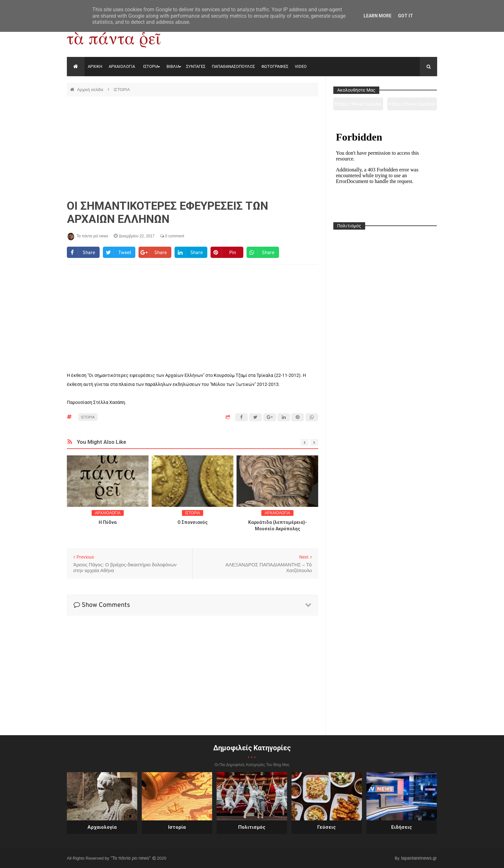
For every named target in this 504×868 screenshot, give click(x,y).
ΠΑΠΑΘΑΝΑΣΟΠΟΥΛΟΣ (233, 66)
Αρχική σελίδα (91, 90)
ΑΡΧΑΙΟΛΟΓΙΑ (122, 66)
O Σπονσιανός (193, 522)
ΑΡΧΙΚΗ (95, 66)
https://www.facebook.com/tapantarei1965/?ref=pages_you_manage (412, 106)
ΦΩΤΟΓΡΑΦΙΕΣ (275, 66)
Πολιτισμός (252, 827)
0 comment (172, 236)
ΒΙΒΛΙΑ (173, 66)
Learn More (378, 16)
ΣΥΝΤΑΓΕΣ (196, 66)
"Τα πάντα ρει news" (131, 858)
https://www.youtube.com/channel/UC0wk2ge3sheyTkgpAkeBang (358, 106)
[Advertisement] (193, 148)
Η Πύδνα (108, 522)
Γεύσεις (327, 827)
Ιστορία (177, 827)
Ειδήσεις (402, 827)
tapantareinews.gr (419, 858)
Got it (405, 16)
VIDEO (301, 66)
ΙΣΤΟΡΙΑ (151, 66)
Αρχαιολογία (102, 827)
